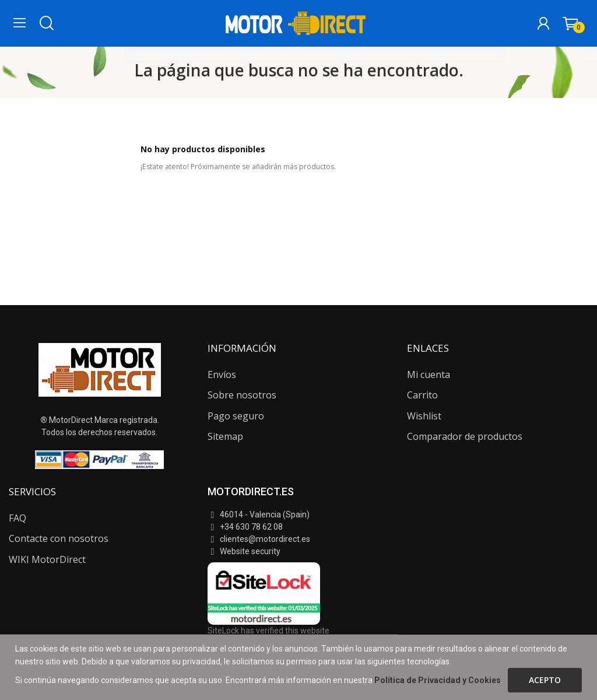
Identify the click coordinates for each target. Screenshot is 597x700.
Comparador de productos (465, 436)
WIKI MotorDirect (47, 559)
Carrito (422, 395)
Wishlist (424, 416)
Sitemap (225, 436)
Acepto (545, 680)
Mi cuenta (429, 374)
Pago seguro (236, 416)
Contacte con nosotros (59, 538)
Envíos (222, 374)
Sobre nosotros (242, 395)
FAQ (17, 518)
